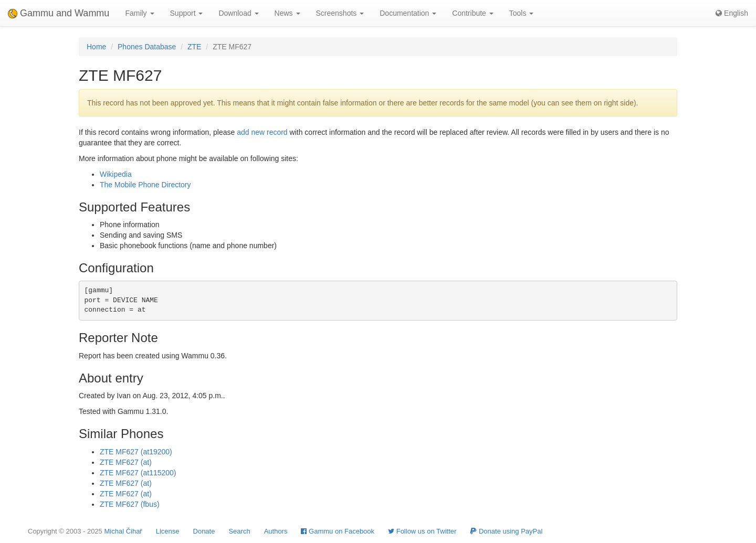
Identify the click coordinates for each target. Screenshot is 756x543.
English (732, 13)
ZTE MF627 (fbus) (130, 504)
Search (239, 531)
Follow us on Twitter (422, 531)
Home (96, 47)
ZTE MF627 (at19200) (136, 452)
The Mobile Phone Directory (145, 185)
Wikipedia (116, 174)
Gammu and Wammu (59, 13)
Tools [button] (522, 13)
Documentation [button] (408, 13)
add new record (262, 132)
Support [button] (187, 13)
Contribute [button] (472, 13)
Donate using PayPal (506, 531)
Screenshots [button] (340, 13)
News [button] (287, 13)
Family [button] (139, 13)
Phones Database (147, 47)
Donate (204, 531)
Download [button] (238, 13)
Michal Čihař (123, 531)
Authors (276, 531)
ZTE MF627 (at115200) (138, 473)
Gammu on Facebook (338, 531)
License (168, 531)
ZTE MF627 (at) (126, 462)
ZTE (194, 47)
